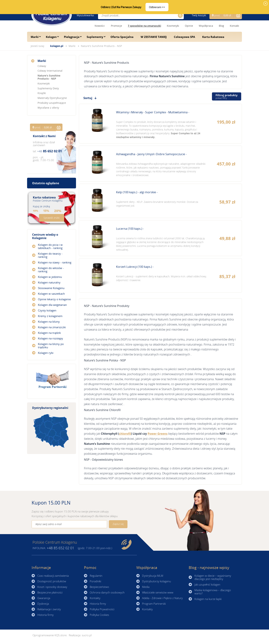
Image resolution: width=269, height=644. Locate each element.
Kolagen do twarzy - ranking (50, 255)
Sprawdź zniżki (52, 218)
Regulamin (96, 576)
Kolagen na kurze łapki (208, 599)
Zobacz (160, 124)
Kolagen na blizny (49, 322)
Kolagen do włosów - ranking (51, 270)
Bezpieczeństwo (99, 587)
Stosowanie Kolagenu (51, 288)
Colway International (50, 71)
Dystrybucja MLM (153, 576)
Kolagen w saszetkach (51, 294)
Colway (42, 66)
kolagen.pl (57, 46)
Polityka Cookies (99, 615)
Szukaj (180, 15)
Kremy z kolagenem (50, 316)
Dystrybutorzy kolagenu (157, 581)
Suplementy (95, 37)
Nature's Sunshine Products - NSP (101, 46)
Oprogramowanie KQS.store (50, 635)
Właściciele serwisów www (158, 592)
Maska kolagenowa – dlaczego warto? (213, 592)
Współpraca (206, 26)
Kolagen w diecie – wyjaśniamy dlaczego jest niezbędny (213, 577)
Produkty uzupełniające (52, 103)
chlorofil (125, 434)
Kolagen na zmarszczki (52, 327)
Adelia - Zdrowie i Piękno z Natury (162, 598)
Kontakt (234, 26)
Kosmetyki (173, 26)
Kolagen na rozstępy (50, 338)
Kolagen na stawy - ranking (55, 262)
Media (146, 587)
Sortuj (88, 98)
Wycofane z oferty (48, 108)
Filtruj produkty (227, 96)
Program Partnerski (154, 604)
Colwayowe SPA (184, 37)
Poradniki (95, 581)
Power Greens (158, 434)
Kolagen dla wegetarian (52, 305)
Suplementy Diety (48, 88)
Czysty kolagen (47, 310)
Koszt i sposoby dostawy (52, 587)
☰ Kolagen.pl (52, 15)
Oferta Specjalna (122, 37)
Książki (42, 93)
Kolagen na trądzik (49, 333)
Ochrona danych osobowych (107, 592)
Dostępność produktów (52, 581)
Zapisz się (118, 524)
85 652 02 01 (50, 151)
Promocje (116, 26)
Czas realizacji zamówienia (53, 576)
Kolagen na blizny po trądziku (51, 346)
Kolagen (51, 37)
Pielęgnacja (72, 37)
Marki (35, 37)
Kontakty (95, 598)
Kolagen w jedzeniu (50, 277)
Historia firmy (45, 615)
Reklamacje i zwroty (49, 609)
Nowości (100, 26)
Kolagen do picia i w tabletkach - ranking (50, 246)
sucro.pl (87, 635)
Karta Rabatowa (213, 37)
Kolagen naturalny (49, 282)
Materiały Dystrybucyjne (52, 98)
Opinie (189, 26)
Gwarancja (44, 598)
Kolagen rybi (46, 353)
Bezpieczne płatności (50, 592)
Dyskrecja (43, 604)
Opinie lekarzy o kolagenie (54, 299)
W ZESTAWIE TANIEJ (154, 37)
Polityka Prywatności (102, 609)
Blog (221, 26)
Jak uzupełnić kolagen (207, 584)
